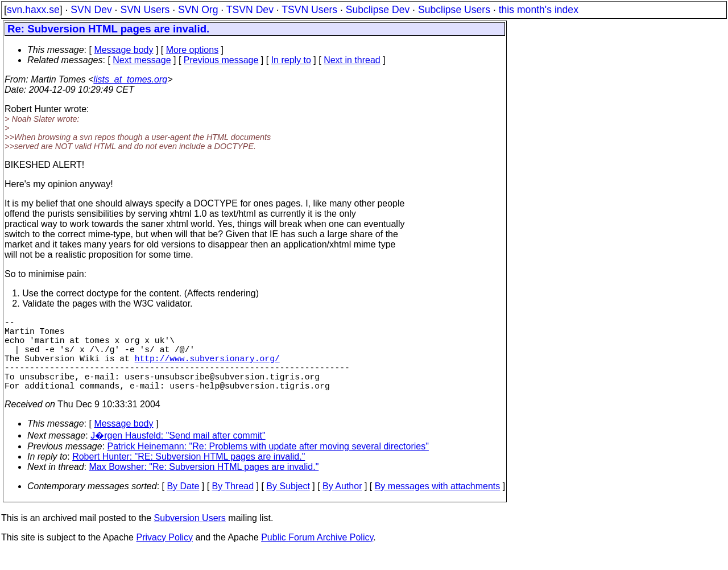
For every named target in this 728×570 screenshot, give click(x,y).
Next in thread (352, 60)
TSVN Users (309, 10)
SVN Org (198, 10)
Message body (123, 50)
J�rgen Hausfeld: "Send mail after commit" (178, 454)
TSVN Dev (250, 10)
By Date (183, 504)
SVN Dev (91, 10)
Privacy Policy (164, 555)
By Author (342, 504)
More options (193, 50)
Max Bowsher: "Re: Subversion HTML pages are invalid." (204, 485)
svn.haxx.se (33, 10)
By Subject (288, 504)
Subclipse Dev (378, 10)
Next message (142, 60)
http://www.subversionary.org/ (207, 369)
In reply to (291, 60)
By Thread (233, 504)
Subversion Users (190, 536)
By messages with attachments (438, 504)
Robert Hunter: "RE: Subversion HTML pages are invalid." (189, 475)
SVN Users (145, 10)
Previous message (221, 60)
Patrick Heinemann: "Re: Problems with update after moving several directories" (268, 464)
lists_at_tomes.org (130, 79)
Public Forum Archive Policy (317, 555)
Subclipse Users (454, 10)
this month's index (539, 10)
